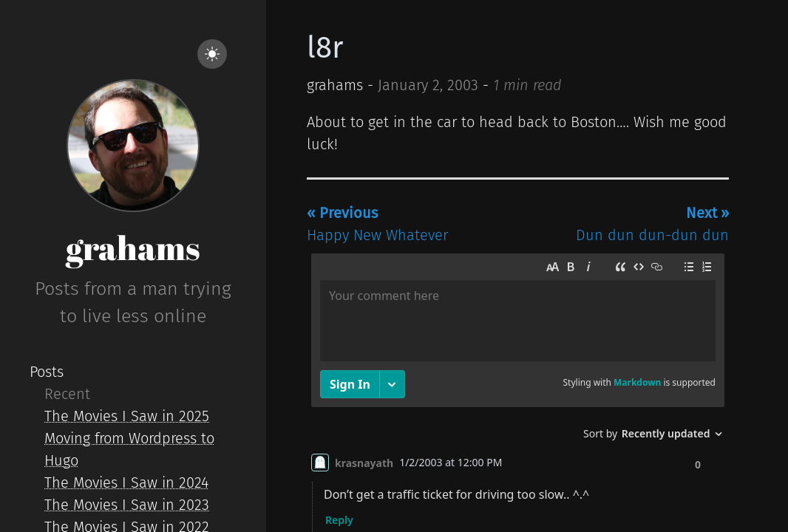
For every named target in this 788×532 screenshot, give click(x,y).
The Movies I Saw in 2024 (126, 482)
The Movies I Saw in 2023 (127, 505)
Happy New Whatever (377, 224)
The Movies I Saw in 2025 (127, 416)
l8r (325, 48)
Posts (47, 372)
